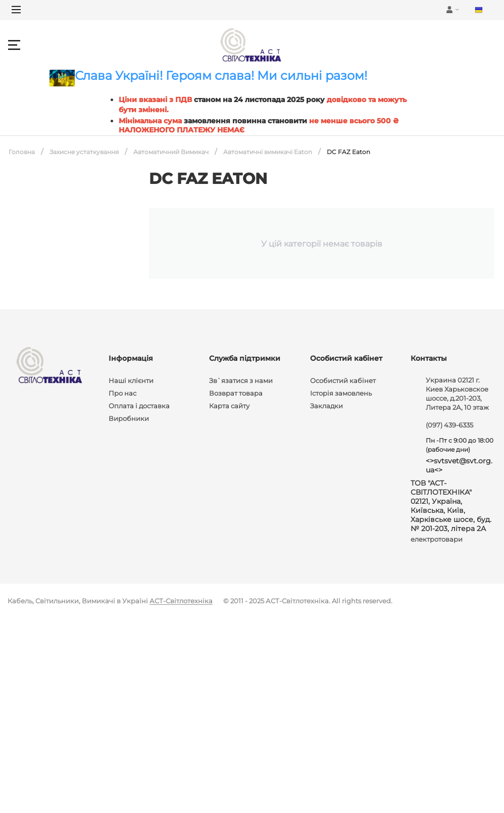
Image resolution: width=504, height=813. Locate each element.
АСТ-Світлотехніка (181, 601)
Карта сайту (229, 406)
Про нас (122, 393)
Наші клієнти (131, 380)
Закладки (326, 406)
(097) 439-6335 (449, 425)
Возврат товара (236, 393)
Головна (22, 152)
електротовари (437, 539)
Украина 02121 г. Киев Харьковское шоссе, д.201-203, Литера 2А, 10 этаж (457, 394)
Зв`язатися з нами (241, 380)
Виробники (129, 418)
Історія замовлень (341, 393)
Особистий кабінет (343, 380)
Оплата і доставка (139, 406)
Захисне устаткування (84, 152)
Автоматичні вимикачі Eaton (268, 152)
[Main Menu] (16, 10)
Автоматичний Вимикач (171, 152)
